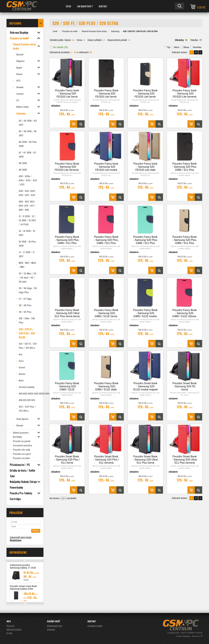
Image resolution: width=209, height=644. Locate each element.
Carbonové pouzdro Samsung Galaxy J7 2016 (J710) (23, 568)
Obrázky (179, 40)
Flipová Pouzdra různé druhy (94, 31)
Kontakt (103, 6)
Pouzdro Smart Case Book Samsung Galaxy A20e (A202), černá (23, 589)
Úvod (68, 6)
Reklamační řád (54, 626)
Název (68, 40)
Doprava (51, 629)
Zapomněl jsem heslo (21, 537)
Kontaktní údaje (95, 626)
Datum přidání (95, 40)
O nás (9, 633)
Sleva (186, 47)
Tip (169, 47)
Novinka (197, 47)
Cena (79, 40)
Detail (26, 580)
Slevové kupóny (14, 629)
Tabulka (194, 40)
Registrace (16, 540)
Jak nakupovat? (85, 6)
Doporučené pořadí (117, 40)
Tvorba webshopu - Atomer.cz (189, 636)
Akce (177, 47)
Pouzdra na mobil (70, 31)
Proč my (10, 626)
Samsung (115, 31)
